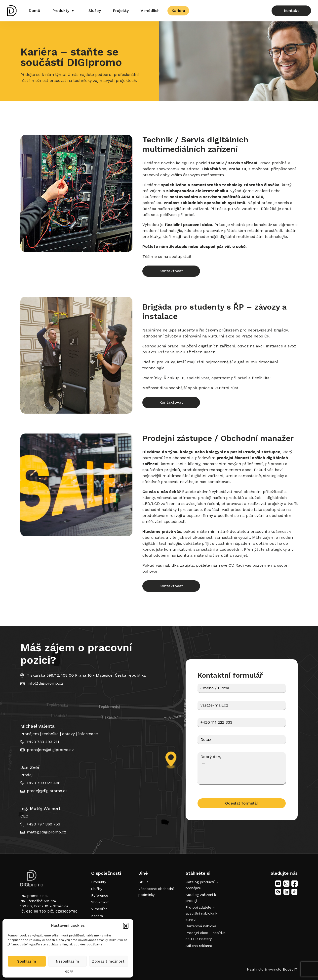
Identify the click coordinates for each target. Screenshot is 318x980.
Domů (34, 11)
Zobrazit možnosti (109, 961)
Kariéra (178, 11)
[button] (126, 926)
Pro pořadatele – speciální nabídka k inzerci (201, 913)
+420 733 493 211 (43, 742)
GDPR (69, 972)
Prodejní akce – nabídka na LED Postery (206, 936)
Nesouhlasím (67, 961)
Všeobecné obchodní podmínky (156, 892)
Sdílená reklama (199, 946)
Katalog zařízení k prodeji (201, 898)
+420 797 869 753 (43, 824)
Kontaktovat (171, 271)
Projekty (121, 11)
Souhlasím (27, 961)
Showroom (100, 902)
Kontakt (291, 11)
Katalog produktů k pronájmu (202, 885)
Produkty (61, 11)
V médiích (150, 11)
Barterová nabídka (201, 926)
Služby (95, 11)
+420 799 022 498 (43, 783)
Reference (100, 895)
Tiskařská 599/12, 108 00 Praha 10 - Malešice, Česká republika (86, 675)
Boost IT (290, 969)
